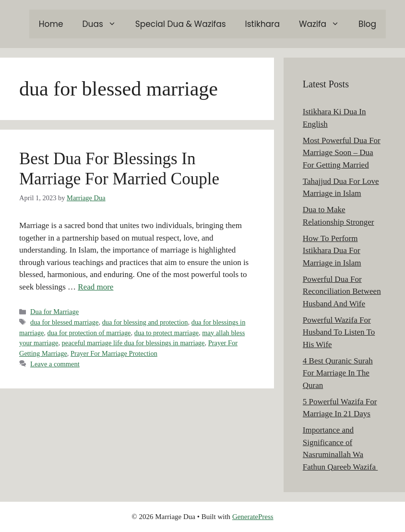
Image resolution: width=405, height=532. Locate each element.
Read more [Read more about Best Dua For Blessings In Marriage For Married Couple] (95, 287)
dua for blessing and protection (145, 322)
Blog (367, 24)
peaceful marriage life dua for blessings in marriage (133, 343)
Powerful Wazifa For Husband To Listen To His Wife (339, 332)
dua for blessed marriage (64, 322)
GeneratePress (253, 517)
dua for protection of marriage (89, 333)
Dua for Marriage (54, 312)
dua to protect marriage (167, 333)
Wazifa (324, 24)
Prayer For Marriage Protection (114, 353)
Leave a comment (55, 364)
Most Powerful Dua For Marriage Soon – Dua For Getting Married (342, 153)
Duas (104, 24)
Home (51, 24)
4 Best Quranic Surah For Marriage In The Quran (338, 373)
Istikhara (262, 24)
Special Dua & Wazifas (181, 24)
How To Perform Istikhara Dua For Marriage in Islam (332, 251)
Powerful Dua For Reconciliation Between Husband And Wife (342, 291)
